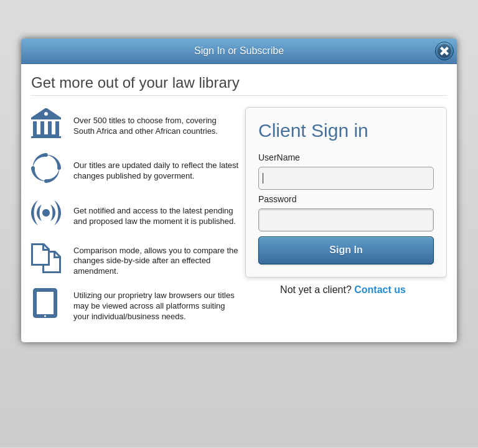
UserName (279, 157)
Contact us (380, 290)
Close (444, 51)
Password (277, 199)
